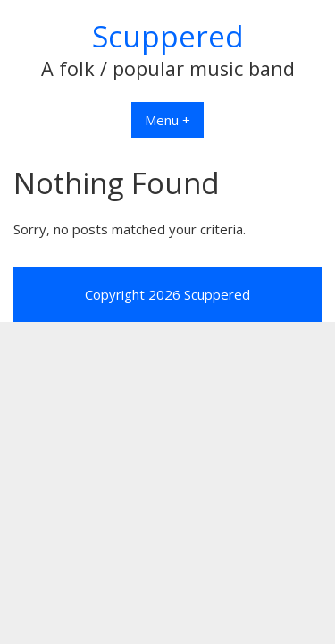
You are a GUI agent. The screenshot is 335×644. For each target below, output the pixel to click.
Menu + (167, 120)
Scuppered (168, 36)
